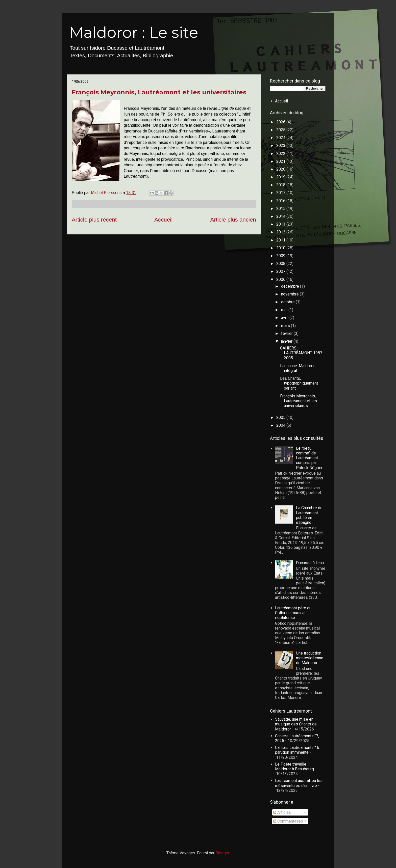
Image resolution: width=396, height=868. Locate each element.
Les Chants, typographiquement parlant (299, 383)
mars (286, 326)
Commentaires (288, 821)
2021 (281, 161)
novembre (290, 294)
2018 (281, 185)
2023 (281, 145)
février (287, 333)
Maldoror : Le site (134, 32)
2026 (281, 122)
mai (285, 310)
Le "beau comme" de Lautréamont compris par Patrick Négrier (309, 458)
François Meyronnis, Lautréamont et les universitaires (159, 92)
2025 (281, 130)
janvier (287, 341)
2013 (281, 224)
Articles (282, 812)
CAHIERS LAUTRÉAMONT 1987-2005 (302, 353)
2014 (281, 216)
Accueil (163, 220)
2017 (281, 193)
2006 (281, 279)
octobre (288, 302)
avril (285, 318)
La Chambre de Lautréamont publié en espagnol (309, 515)
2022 (281, 154)
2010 (281, 248)
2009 (281, 256)
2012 (281, 232)
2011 (281, 240)
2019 (281, 177)
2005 (281, 417)
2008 (281, 264)
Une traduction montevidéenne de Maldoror (310, 658)
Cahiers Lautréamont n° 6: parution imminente (298, 750)
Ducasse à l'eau (310, 563)
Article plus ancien (233, 220)
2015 (281, 209)
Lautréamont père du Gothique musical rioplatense (293, 613)
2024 (281, 138)
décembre (291, 286)
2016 (281, 201)
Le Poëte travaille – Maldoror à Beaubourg (294, 767)
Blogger (222, 853)
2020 (281, 169)
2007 (281, 271)
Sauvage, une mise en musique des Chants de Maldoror (296, 724)
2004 (281, 425)
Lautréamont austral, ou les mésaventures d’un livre (299, 783)
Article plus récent (94, 220)
